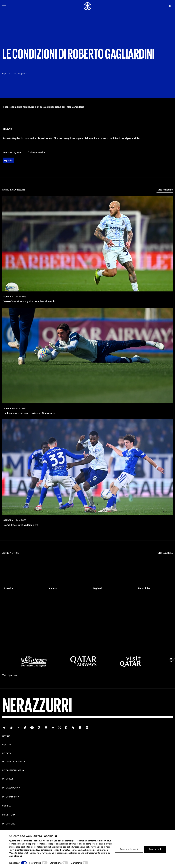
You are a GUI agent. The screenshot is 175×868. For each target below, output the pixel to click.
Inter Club (8, 779)
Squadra (8, 169)
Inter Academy (10, 788)
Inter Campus (9, 797)
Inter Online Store (12, 762)
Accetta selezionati (129, 849)
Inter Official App (12, 770)
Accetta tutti (155, 849)
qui (33, 850)
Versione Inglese (12, 161)
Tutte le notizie (165, 198)
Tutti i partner (10, 675)
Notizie (6, 736)
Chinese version (37, 161)
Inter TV (7, 753)
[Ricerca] (170, 6)
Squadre (7, 745)
